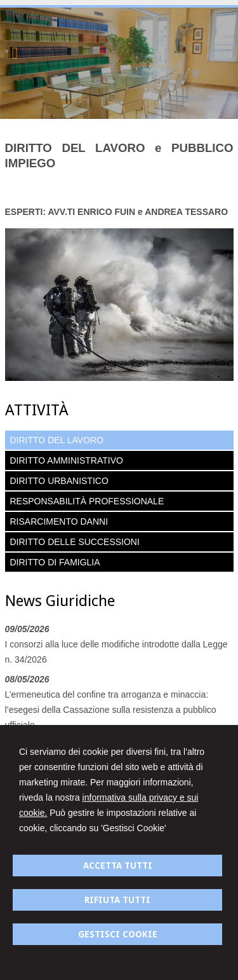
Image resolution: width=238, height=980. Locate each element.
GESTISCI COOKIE (118, 934)
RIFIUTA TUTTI (117, 900)
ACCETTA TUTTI (118, 866)
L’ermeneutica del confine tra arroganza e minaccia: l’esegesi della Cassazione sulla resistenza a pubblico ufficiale (111, 710)
